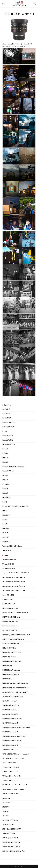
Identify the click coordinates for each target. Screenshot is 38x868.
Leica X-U (5, 524)
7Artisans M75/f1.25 (9, 569)
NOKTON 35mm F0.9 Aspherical (12, 661)
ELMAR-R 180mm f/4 (9, 604)
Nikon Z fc (5, 533)
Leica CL (5, 431)
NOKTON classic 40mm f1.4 (11, 675)
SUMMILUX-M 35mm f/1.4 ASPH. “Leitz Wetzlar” (17, 727)
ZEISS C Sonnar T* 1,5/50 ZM (11, 847)
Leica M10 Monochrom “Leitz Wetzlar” (14, 467)
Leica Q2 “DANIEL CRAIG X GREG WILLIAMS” (16, 506)
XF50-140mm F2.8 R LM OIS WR (12, 829)
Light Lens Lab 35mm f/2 (10, 626)
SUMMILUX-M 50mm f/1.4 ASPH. (12, 741)
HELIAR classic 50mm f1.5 (10, 608)
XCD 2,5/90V (6, 803)
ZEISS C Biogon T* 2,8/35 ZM (11, 842)
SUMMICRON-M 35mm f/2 (10, 714)
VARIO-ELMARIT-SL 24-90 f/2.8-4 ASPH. (14, 789)
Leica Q (5, 502)
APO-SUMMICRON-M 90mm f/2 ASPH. (14, 586)
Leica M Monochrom (13, 44)
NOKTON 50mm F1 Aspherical (11, 670)
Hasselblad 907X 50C (9, 422)
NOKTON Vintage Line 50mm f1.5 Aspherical (15, 683)
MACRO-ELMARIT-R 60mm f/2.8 (12, 644)
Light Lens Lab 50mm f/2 (10, 630)
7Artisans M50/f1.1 (8, 564)
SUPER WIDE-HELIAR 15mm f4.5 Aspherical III (16, 754)
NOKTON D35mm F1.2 (9, 679)
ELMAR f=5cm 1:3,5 (8, 599)
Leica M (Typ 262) (8, 440)
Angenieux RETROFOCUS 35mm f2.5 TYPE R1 (16, 573)
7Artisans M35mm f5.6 (9, 560)
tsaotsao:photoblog (19, 6)
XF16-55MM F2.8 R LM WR (10, 820)
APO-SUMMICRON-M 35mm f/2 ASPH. (14, 577)
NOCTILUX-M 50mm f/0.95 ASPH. (12, 652)
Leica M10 (5, 462)
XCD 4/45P (6, 816)
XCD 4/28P (6, 811)
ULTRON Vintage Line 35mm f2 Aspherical (15, 785)
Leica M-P (5, 458)
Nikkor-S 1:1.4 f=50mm (9, 648)
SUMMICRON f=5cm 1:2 (9, 710)
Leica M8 (5, 489)
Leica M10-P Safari (8, 471)
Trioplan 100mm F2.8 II (9, 763)
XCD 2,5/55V (6, 798)
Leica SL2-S (6, 515)
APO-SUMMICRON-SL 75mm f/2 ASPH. (14, 591)
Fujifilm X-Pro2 (7, 414)
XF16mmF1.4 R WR (8, 825)
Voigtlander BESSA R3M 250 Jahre (12, 546)
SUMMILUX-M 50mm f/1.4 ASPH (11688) (14, 736)
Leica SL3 (5, 520)
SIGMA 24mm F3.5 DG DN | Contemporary (15, 692)
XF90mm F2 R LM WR (9, 833)
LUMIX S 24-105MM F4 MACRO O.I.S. (13, 639)
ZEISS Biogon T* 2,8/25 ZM (10, 838)
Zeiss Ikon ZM (7, 550)
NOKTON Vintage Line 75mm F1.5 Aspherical (15, 688)
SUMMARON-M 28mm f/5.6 (10, 705)
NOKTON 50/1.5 (7, 666)
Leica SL (5, 511)
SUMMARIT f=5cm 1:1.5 (9, 701)
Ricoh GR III (6, 537)
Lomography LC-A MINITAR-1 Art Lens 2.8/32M (16, 635)
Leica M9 (5, 46)
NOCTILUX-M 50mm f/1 (19, 46)
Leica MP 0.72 (7, 497)
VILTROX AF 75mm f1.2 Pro (10, 794)
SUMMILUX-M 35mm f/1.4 (10, 723)
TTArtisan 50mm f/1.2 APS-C (11, 772)
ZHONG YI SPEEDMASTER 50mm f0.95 (14, 851)
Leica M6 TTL (6, 484)
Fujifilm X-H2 (6, 409)
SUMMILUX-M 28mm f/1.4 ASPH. (12, 719)
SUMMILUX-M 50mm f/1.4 (10, 732)
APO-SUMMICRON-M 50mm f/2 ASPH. (14, 582)
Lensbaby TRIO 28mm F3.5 (10, 622)
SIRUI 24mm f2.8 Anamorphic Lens (13, 697)
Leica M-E (5, 453)
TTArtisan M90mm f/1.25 (10, 780)
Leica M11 (27, 44)
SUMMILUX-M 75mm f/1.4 (10, 745)
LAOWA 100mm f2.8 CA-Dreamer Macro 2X (15, 613)
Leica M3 (5, 480)
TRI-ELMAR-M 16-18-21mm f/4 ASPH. (13, 758)
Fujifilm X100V (7, 418)
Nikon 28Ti (6, 528)
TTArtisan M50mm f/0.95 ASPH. (12, 776)
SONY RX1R (6, 542)
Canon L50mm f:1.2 (8, 595)
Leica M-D (5, 449)
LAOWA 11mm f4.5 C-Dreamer (11, 617)
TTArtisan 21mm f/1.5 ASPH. (11, 767)
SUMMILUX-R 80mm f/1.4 (10, 750)
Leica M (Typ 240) (8, 436)
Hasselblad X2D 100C (9, 427)
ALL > (4, 44)
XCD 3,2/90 (6, 807)
